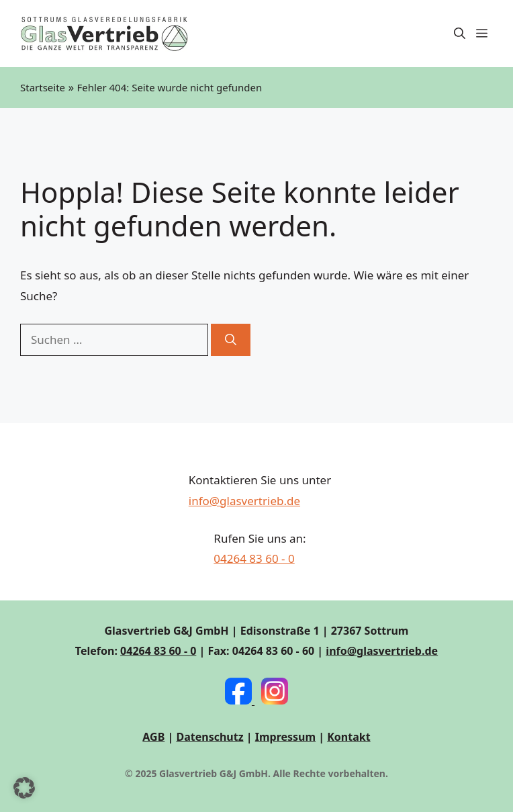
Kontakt (348, 737)
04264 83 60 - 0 (254, 558)
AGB (153, 737)
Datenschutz (209, 737)
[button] (460, 34)
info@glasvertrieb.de (244, 501)
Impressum (285, 737)
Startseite (43, 87)
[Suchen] (231, 340)
